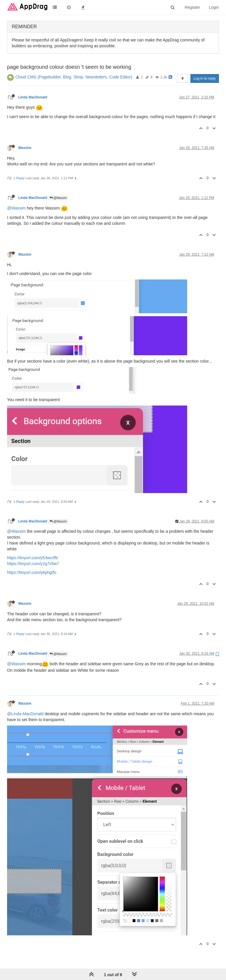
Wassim (25, 148)
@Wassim (58, 198)
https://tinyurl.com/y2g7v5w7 (33, 564)
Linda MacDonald (33, 97)
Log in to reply (205, 78)
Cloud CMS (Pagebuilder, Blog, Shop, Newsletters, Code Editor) (74, 77)
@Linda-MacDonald (25, 714)
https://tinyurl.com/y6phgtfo (32, 572)
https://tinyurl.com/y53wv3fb (33, 558)
